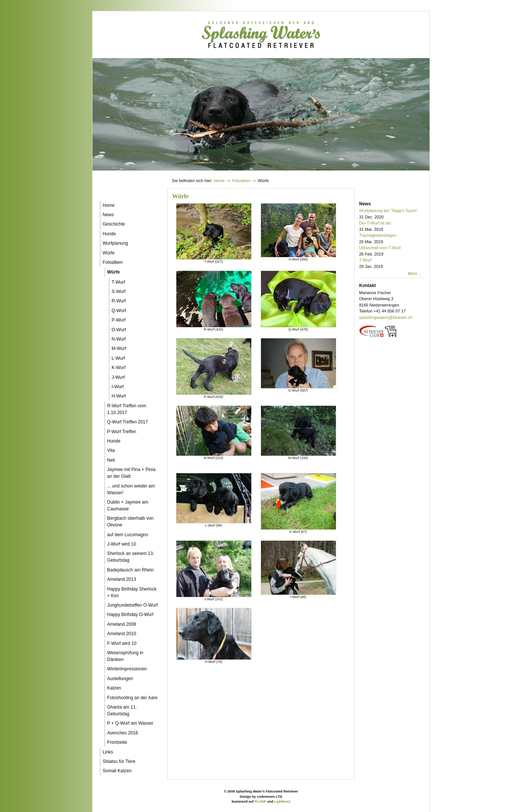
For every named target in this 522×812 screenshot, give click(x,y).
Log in (412, 173)
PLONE (260, 802)
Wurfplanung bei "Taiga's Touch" (392, 214)
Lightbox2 (282, 802)
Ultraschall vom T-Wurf (392, 251)
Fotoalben (241, 181)
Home (219, 181)
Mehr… (415, 274)
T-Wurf (392, 264)
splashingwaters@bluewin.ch (386, 317)
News (365, 204)
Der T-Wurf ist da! (392, 227)
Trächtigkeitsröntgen (392, 239)
